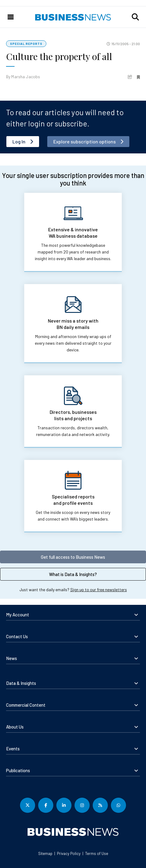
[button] (135, 17)
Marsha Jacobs (26, 77)
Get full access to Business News (73, 557)
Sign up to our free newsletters (99, 590)
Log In (19, 141)
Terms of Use (97, 853)
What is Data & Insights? (73, 574)
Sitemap (45, 853)
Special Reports (26, 44)
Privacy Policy (69, 853)
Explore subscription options (85, 141)
